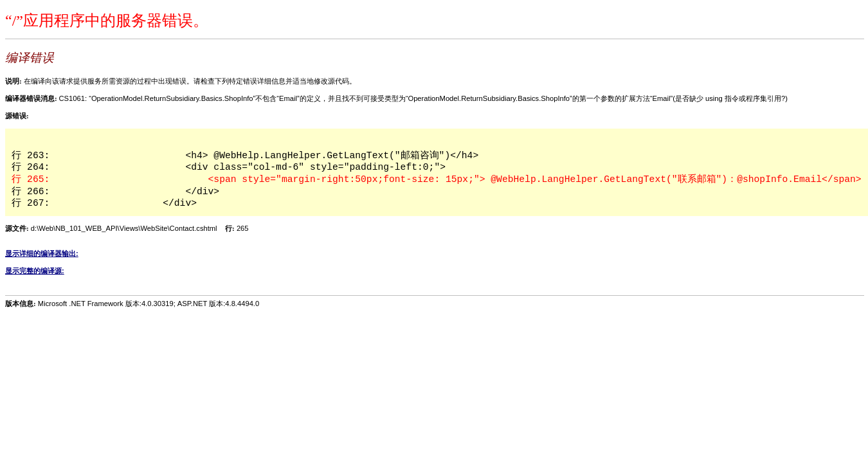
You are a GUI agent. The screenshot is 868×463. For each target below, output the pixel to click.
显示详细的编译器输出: (42, 253)
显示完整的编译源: (35, 271)
